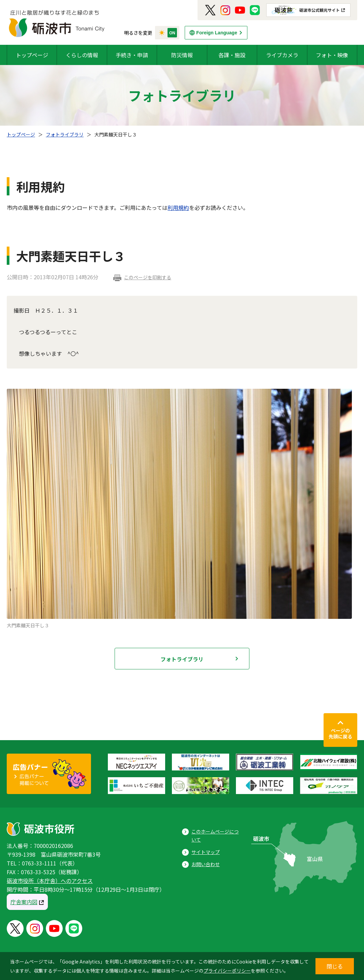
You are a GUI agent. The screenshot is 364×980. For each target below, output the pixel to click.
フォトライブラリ (65, 134)
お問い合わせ (206, 864)
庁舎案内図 (24, 902)
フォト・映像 (332, 55)
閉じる (335, 966)
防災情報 (182, 55)
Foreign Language (217, 33)
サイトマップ (206, 852)
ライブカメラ (282, 55)
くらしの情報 (82, 55)
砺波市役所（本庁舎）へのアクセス (50, 881)
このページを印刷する (148, 277)
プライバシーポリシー (227, 971)
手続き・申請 (132, 55)
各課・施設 (232, 55)
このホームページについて (215, 836)
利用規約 (178, 208)
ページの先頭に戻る (340, 733)
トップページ (32, 55)
